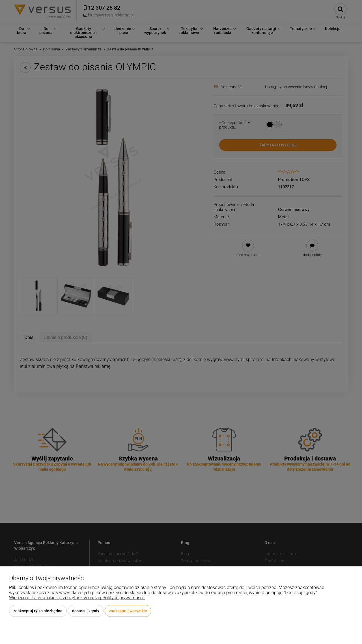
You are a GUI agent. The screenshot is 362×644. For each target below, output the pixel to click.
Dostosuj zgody (86, 611)
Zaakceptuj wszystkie (128, 611)
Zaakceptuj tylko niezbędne (38, 611)
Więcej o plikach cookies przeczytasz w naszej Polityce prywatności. (77, 598)
